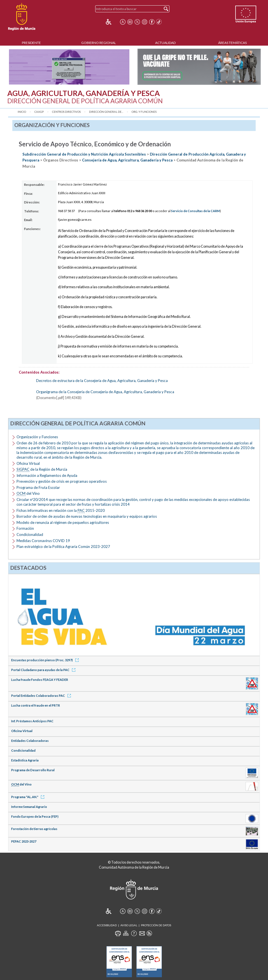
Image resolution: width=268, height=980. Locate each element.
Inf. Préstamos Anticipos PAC (32, 721)
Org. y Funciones (144, 112)
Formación (25, 528)
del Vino (28, 493)
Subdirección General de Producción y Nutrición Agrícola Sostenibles (84, 154)
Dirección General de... (106, 112)
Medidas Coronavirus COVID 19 (43, 541)
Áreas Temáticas (232, 43)
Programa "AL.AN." (29, 797)
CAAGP (39, 112)
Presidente (31, 43)
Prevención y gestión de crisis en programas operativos (62, 481)
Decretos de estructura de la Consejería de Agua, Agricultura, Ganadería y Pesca (102, 381)
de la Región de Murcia (42, 469)
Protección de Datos (156, 925)
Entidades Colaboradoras (30, 741)
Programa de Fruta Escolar (38, 487)
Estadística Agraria (25, 760)
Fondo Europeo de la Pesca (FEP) (35, 816)
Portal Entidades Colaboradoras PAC (42, 696)
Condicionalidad (30, 534)
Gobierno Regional (99, 43)
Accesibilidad (107, 925)
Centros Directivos (66, 112)
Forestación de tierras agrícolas (34, 829)
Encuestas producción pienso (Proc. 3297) (46, 660)
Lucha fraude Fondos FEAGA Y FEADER (40, 680)
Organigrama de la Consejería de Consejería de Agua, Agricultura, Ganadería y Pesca (105, 392)
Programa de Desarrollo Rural (33, 770)
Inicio (22, 112)
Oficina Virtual (28, 463)
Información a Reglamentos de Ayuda (47, 475)
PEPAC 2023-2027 (24, 841)
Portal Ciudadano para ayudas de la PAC (44, 670)
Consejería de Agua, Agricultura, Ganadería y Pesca (127, 160)
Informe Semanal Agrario (29, 807)
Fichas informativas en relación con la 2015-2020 (61, 511)
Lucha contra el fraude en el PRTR (36, 705)
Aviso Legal (129, 925)
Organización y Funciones (37, 437)
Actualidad (165, 43)
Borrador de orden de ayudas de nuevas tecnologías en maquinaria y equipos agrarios (87, 516)
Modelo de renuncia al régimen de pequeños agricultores (63, 522)
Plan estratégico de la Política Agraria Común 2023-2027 (63, 547)
